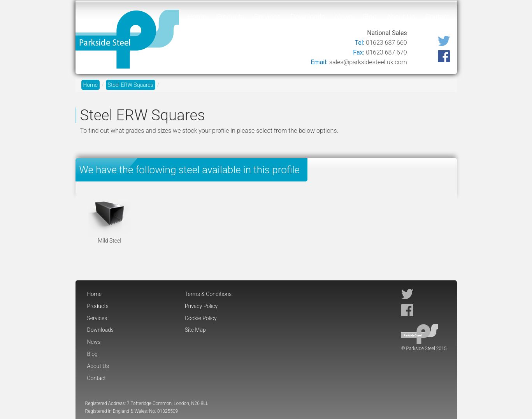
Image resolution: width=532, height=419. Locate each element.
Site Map (195, 330)
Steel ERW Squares (131, 85)
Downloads (307, 17)
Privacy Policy (201, 306)
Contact (437, 17)
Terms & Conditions (208, 294)
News (344, 17)
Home (197, 17)
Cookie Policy (201, 318)
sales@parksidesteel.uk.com (368, 62)
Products (230, 17)
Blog (370, 17)
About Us (401, 17)
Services (268, 17)
